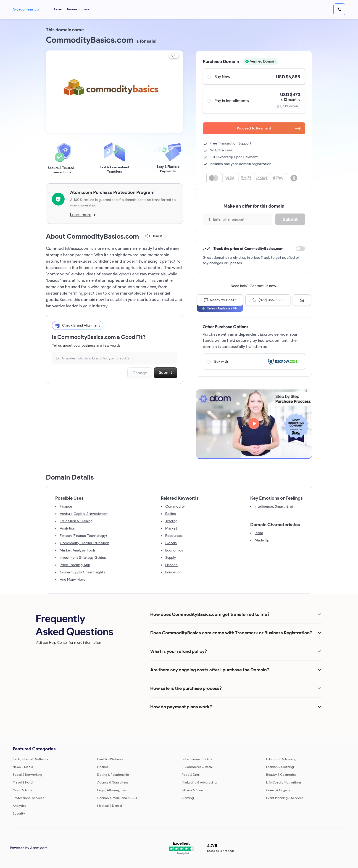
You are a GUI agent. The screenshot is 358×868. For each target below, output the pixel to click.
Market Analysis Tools (78, 550)
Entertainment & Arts (197, 759)
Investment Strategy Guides (83, 558)
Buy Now (254, 77)
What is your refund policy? (179, 651)
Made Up (262, 540)
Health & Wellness (110, 759)
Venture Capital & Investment (84, 514)
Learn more (83, 215)
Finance (66, 506)
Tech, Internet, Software (31, 759)
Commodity (175, 506)
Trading (171, 521)
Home (58, 9)
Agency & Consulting (113, 782)
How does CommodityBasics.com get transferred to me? (210, 614)
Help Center (58, 642)
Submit (166, 372)
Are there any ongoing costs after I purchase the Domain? (210, 670)
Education (173, 572)
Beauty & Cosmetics (281, 775)
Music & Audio (23, 790)
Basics (171, 514)
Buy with (254, 361)
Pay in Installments (254, 101)
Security (19, 814)
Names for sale (79, 9)
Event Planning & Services (285, 798)
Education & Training (76, 521)
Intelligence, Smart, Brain (275, 506)
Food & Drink (191, 775)
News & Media (23, 767)
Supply (171, 558)
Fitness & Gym (192, 790)
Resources (174, 536)
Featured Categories (34, 749)
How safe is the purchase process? (186, 688)
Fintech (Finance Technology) (83, 536)
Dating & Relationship (113, 775)
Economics (174, 550)
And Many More (73, 579)
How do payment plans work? (181, 707)
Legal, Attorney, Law (112, 790)
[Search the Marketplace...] (114, 358)
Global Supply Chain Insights (83, 572)
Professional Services (29, 798)
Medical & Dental (110, 806)
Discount (300, 249)
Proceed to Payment (269, 128)
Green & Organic (279, 790)
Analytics (67, 528)
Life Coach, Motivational (284, 782)
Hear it (154, 236)
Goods (171, 543)
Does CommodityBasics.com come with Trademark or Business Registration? (231, 633)
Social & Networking (28, 775)
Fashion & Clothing (280, 767)
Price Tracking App (75, 565)
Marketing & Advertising (199, 782)
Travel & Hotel (23, 782)
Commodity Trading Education (84, 543)
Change (140, 373)
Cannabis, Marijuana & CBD (117, 798)
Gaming (188, 798)
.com (259, 533)
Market (171, 528)
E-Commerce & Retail (197, 767)
